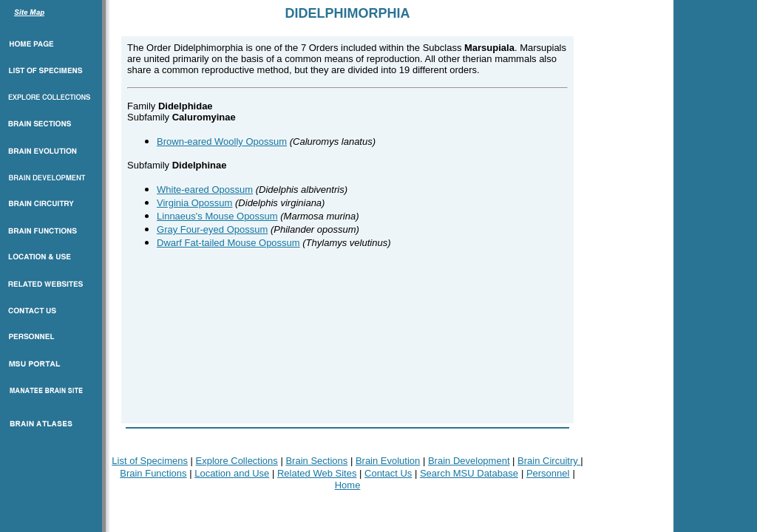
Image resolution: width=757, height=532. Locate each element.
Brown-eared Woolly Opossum (222, 141)
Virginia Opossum (194, 203)
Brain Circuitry (549, 461)
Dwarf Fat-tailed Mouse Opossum (228, 243)
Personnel (548, 473)
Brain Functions (153, 473)
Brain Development (469, 461)
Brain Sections (316, 461)
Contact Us (388, 473)
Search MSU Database (469, 473)
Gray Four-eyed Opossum (212, 229)
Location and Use (232, 473)
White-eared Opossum (205, 190)
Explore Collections (237, 461)
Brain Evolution (388, 461)
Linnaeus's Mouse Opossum (217, 216)
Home (348, 485)
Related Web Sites (317, 473)
